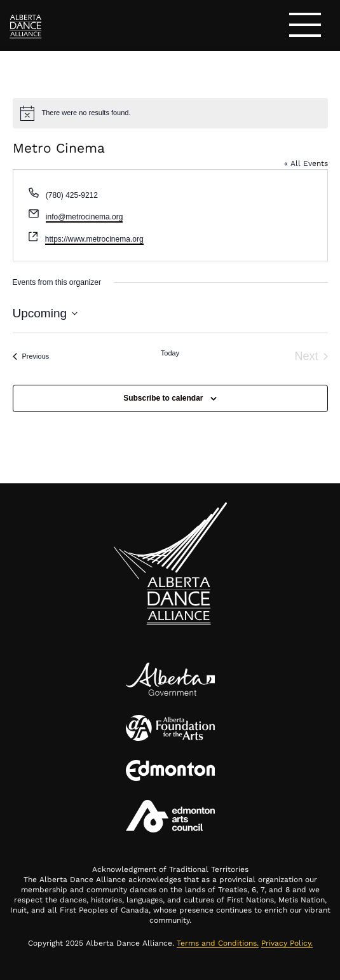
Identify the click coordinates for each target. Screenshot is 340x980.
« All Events (306, 163)
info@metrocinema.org (85, 217)
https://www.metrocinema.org (94, 239)
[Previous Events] (31, 356)
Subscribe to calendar (163, 398)
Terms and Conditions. (218, 943)
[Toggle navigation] (305, 27)
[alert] (170, 113)
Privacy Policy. (287, 943)
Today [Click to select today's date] (170, 353)
